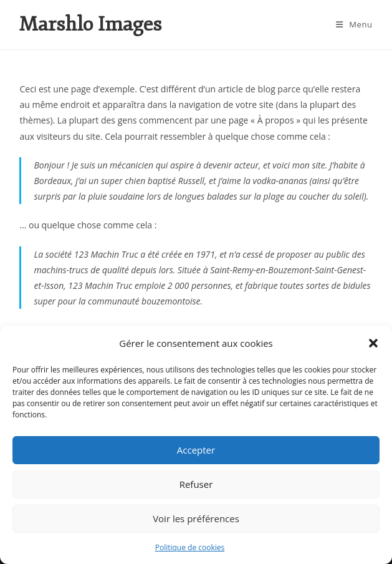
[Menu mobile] (354, 24)
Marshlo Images (90, 24)
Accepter (196, 450)
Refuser (196, 484)
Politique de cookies (190, 547)
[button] (373, 343)
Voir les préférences (196, 518)
